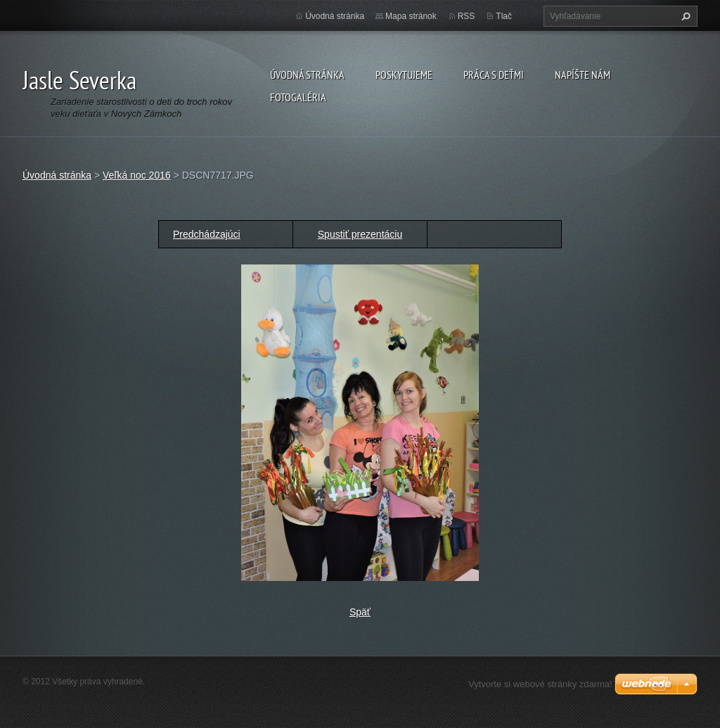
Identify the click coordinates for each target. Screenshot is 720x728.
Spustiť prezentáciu (360, 234)
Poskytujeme (404, 75)
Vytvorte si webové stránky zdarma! (540, 684)
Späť (360, 612)
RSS (467, 16)
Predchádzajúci (207, 234)
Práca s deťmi (494, 75)
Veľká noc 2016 (137, 175)
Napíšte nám (583, 75)
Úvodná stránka (307, 75)
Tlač (504, 16)
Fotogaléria (298, 97)
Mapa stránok (411, 16)
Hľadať (684, 16)
